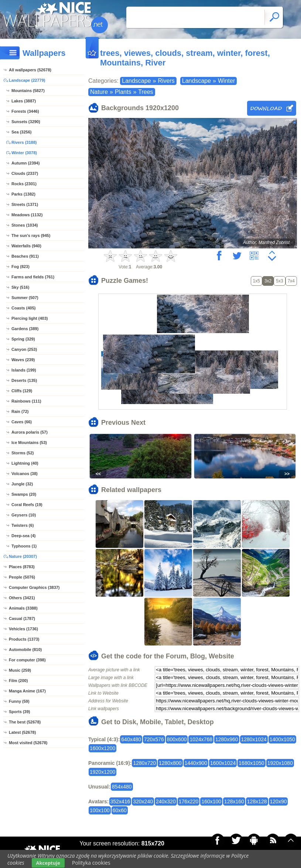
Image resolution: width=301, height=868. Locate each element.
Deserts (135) (24, 380)
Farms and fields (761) (33, 277)
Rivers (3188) (24, 142)
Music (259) (20, 670)
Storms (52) (23, 453)
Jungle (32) (22, 484)
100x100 (100, 810)
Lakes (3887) (24, 101)
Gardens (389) (25, 329)
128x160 (234, 801)
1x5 (256, 281)
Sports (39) (19, 712)
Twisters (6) (23, 525)
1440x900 (196, 763)
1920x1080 (280, 763)
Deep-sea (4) (23, 536)
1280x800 (170, 763)
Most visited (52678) (28, 743)
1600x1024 (223, 763)
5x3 (279, 281)
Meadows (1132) (27, 215)
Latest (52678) (22, 732)
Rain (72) (20, 411)
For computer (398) (27, 660)
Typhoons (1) (24, 546)
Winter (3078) (24, 153)
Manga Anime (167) (27, 691)
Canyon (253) (24, 349)
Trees (146, 92)
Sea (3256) (21, 132)
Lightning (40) (25, 463)
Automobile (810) (25, 650)
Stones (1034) (25, 225)
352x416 (120, 801)
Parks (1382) (23, 194)
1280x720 (144, 763)
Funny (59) (19, 701)
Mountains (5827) (28, 91)
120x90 (278, 801)
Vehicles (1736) (23, 629)
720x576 (154, 739)
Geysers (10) (24, 515)
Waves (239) (23, 360)
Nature (99, 92)
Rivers (166, 81)
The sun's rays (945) (31, 235)
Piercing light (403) (30, 318)
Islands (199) (24, 370)
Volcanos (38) (25, 474)
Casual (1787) (22, 618)
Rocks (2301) (24, 184)
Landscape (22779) (27, 80)
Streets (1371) (25, 204)
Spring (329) (23, 339)
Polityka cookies (91, 863)
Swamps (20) (24, 494)
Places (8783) (22, 567)
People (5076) (22, 577)
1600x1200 (102, 748)
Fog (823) (20, 267)
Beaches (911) (25, 256)
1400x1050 (282, 739)
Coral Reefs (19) (27, 505)
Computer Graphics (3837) (34, 587)
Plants (123, 92)
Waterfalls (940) (26, 246)
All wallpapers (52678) (30, 70)
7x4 (291, 281)
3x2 (268, 281)
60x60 (120, 810)
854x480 (122, 787)
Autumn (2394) (25, 163)
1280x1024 (254, 739)
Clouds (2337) (25, 173)
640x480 (131, 739)
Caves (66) (22, 422)
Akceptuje (48, 863)
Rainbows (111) (26, 401)
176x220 (189, 801)
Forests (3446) (25, 111)
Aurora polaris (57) (30, 432)
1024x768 (201, 739)
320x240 (143, 801)
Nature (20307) (23, 556)
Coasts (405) (23, 308)
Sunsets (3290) (26, 122)
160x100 (211, 801)
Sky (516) (20, 287)
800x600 (177, 739)
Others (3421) (22, 598)
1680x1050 (251, 763)
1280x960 (227, 739)
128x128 (257, 801)
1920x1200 (102, 772)
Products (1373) (24, 639)
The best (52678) (25, 722)
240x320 (166, 801)
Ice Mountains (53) (29, 443)
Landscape (136, 81)
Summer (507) (25, 298)
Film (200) (18, 681)
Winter (226, 81)
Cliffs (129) (22, 391)
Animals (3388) (23, 608)
